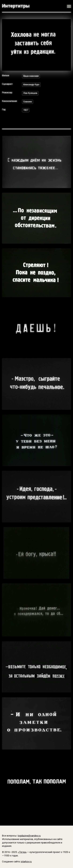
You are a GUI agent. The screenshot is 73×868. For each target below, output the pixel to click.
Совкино (28, 102)
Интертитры (16, 6)
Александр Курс (31, 85)
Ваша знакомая (31, 76)
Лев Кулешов (30, 93)
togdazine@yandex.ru (29, 836)
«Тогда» (22, 852)
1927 (26, 110)
